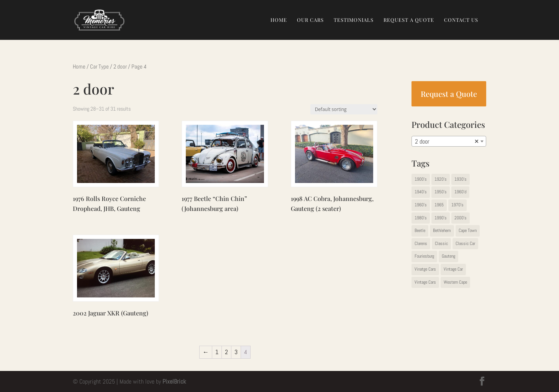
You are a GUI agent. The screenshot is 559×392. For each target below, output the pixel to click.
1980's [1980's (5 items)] (421, 218)
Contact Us (461, 20)
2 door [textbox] (447, 142)
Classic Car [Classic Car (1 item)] (465, 243)
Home (279, 20)
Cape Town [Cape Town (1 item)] (468, 230)
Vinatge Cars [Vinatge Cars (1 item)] (425, 269)
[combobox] (449, 141)
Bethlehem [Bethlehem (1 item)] (442, 230)
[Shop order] (344, 109)
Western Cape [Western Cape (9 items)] (455, 282)
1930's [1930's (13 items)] (461, 179)
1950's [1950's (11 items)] (441, 192)
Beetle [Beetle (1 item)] (420, 230)
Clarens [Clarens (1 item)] (421, 243)
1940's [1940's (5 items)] (421, 192)
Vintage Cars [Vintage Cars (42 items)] (425, 282)
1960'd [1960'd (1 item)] (460, 192)
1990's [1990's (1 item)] (441, 218)
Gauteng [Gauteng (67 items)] (448, 256)
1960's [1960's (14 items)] (421, 205)
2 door (120, 67)
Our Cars (310, 20)
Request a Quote (409, 20)
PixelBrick (174, 381)
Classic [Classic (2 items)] (441, 243)
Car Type (99, 67)
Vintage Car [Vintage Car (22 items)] (453, 269)
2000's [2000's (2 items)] (461, 218)
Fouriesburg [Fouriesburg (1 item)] (424, 256)
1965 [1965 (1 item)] (439, 205)
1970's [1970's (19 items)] (457, 205)
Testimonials (354, 20)
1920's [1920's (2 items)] (441, 179)
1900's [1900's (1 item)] (421, 179)
